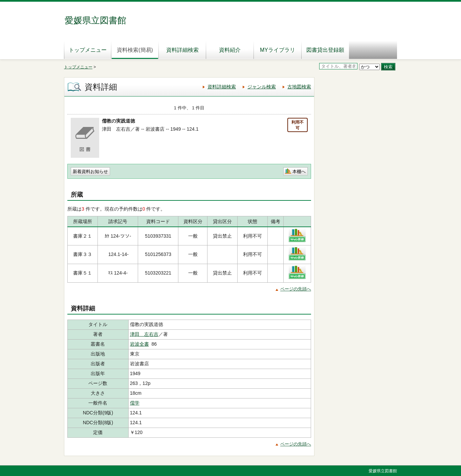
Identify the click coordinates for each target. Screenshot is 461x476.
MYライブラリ (278, 50)
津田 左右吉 (144, 334)
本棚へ (299, 171)
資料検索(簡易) (135, 50)
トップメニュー (88, 50)
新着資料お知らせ (90, 171)
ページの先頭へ (296, 289)
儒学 (135, 403)
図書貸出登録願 (325, 50)
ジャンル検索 (262, 87)
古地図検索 (299, 87)
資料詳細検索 (182, 50)
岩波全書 (139, 344)
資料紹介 (230, 50)
